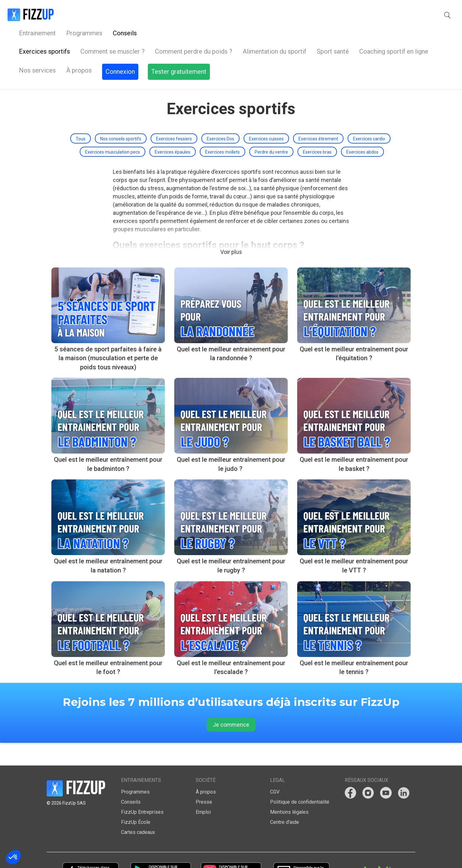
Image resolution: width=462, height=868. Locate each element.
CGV (275, 769)
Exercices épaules (173, 129)
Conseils (171, 15)
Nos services (212, 15)
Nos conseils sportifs (121, 116)
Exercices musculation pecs (113, 129)
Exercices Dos (220, 116)
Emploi (203, 790)
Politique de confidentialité (300, 780)
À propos (254, 15)
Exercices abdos (362, 129)
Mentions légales (289, 790)
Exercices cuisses (266, 116)
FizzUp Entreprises (142, 790)
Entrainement (84, 15)
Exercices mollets (222, 129)
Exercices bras (317, 129)
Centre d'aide (285, 800)
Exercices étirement (318, 116)
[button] (338, 15)
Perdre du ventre (271, 129)
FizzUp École (136, 800)
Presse (204, 780)
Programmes (131, 15)
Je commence (231, 702)
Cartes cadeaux (138, 810)
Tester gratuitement (420, 15)
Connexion (365, 15)
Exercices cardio (369, 116)
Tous (81, 116)
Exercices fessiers (174, 116)
